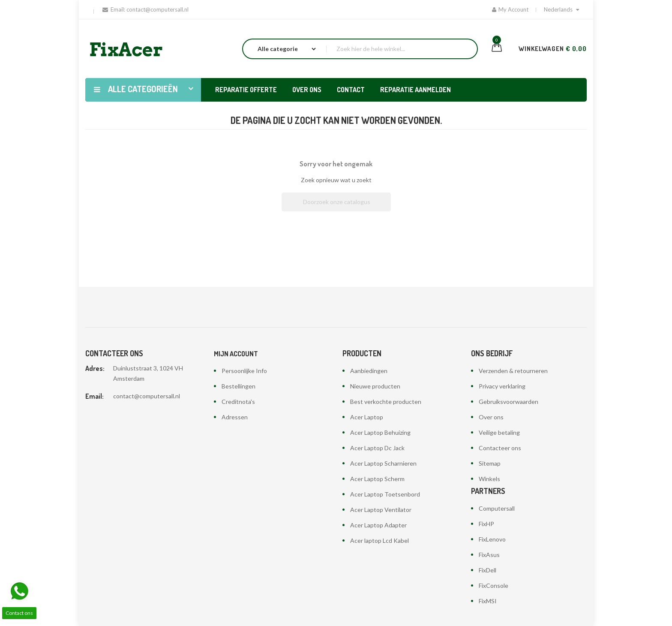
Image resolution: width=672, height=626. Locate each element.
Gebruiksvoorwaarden (508, 402)
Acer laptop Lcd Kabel (379, 540)
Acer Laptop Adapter (378, 525)
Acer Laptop (367, 417)
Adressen (235, 417)
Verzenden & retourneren (513, 371)
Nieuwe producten (375, 386)
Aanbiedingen (369, 371)
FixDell (487, 570)
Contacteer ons (500, 448)
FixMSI (488, 601)
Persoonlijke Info (244, 371)
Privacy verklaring (502, 386)
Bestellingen (238, 386)
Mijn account (236, 354)
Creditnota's (238, 402)
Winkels (489, 479)
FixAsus (489, 555)
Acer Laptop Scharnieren (383, 463)
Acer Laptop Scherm (377, 479)
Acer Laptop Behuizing (380, 432)
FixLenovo (492, 539)
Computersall (497, 508)
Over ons (491, 417)
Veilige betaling (499, 432)
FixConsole (493, 585)
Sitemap (490, 463)
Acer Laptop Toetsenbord (385, 494)
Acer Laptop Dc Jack (377, 448)
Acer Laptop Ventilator (381, 510)
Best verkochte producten (386, 402)
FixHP (486, 524)
